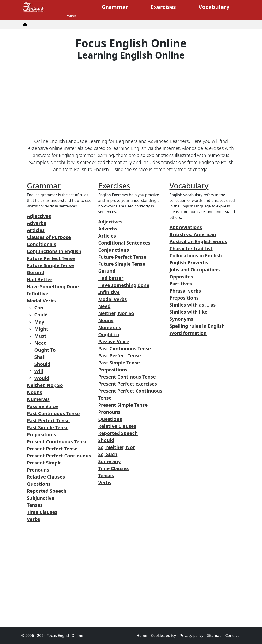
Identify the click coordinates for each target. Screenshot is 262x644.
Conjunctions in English (54, 251)
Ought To (45, 350)
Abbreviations (186, 227)
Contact (232, 636)
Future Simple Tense (51, 265)
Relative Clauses (46, 477)
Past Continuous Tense (53, 413)
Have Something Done (53, 287)
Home (142, 636)
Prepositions (42, 435)
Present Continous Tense (127, 377)
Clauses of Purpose (49, 237)
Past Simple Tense (48, 427)
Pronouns (38, 470)
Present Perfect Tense (52, 449)
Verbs (34, 519)
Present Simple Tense (123, 405)
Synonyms (181, 319)
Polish (71, 16)
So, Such (108, 454)
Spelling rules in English (197, 326)
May (39, 322)
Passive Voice (42, 406)
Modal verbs (112, 299)
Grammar (115, 7)
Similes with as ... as (192, 305)
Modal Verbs (41, 301)
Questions (39, 484)
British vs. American (193, 234)
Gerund (36, 272)
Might (41, 329)
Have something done (124, 285)
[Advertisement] (131, 99)
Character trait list (191, 248)
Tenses (35, 505)
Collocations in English (196, 256)
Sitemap (214, 636)
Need (41, 343)
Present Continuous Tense (57, 442)
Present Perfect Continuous (59, 456)
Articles (36, 230)
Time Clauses (42, 512)
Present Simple (44, 463)
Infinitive (38, 294)
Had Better (40, 279)
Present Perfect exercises (127, 384)
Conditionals (42, 244)
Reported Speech (47, 491)
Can (39, 308)
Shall (40, 357)
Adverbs (36, 223)
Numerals (38, 399)
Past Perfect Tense (48, 420)
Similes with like (188, 312)
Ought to (109, 334)
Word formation (188, 333)
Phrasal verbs (185, 291)
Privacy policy (192, 636)
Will (39, 371)
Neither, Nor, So (45, 385)
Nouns (35, 392)
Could (41, 315)
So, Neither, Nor (116, 447)
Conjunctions (113, 250)
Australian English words (198, 241)
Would (42, 378)
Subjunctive (41, 498)
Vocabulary (214, 7)
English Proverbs (189, 263)
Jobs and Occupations (194, 270)
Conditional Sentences (124, 243)
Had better (111, 278)
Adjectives (39, 216)
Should (42, 364)
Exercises (163, 7)
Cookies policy (163, 636)
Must (40, 336)
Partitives (181, 284)
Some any (109, 461)
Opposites (181, 277)
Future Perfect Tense (51, 258)
